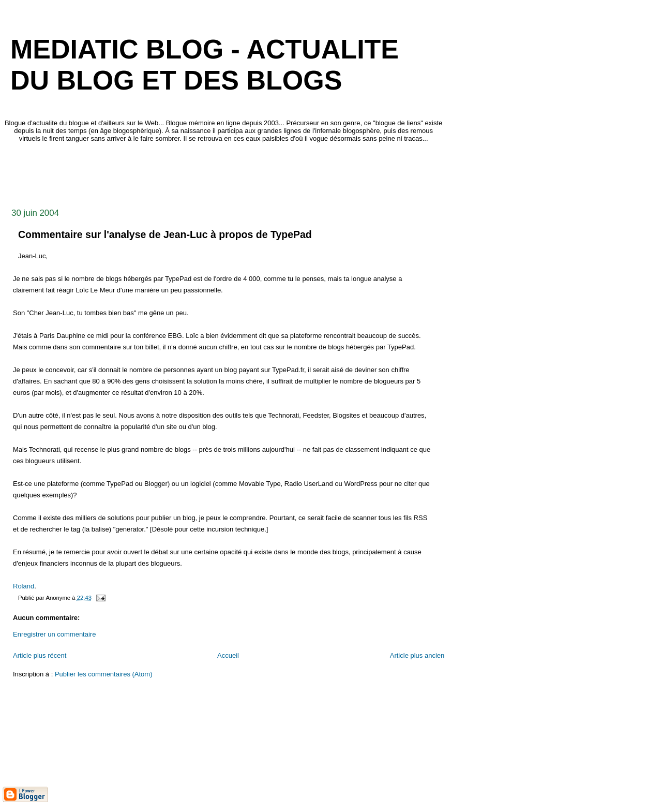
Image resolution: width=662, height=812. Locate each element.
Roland (24, 586)
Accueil (228, 655)
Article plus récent (40, 655)
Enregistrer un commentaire (54, 634)
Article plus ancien (417, 655)
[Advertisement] (191, 172)
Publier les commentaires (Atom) (104, 674)
